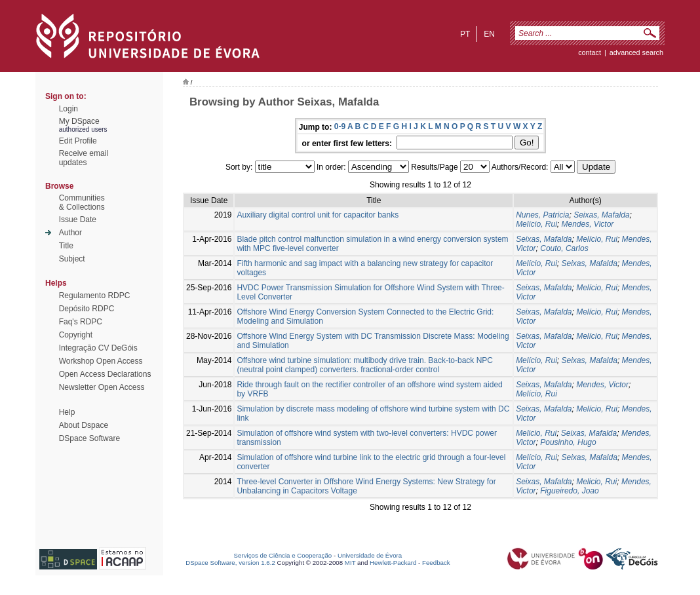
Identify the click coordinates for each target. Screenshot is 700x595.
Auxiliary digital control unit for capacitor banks (318, 215)
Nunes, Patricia (542, 215)
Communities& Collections (82, 202)
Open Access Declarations (105, 374)
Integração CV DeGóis (98, 348)
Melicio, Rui (536, 433)
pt (465, 34)
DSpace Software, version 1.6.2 (230, 563)
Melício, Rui (536, 224)
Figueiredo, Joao (569, 491)
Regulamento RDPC (95, 296)
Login (68, 109)
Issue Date (78, 220)
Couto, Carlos (564, 248)
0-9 (340, 126)
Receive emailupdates (84, 158)
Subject (72, 259)
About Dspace (84, 425)
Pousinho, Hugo (568, 442)
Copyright (76, 335)
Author (70, 233)
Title (66, 246)
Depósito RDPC (87, 309)
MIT (350, 563)
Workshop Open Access (101, 361)
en (489, 34)
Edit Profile (78, 141)
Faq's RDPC (81, 322)
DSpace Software (89, 438)
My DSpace (79, 121)
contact (590, 52)
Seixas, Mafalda (601, 215)
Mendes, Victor (587, 224)
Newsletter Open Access (102, 387)
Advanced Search (636, 52)
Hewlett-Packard (393, 563)
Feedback (436, 563)
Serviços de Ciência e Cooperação (283, 555)
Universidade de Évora (370, 555)
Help (67, 412)
